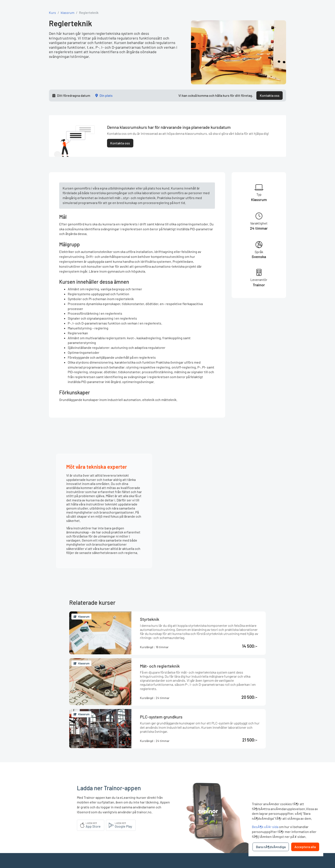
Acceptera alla (305, 847)
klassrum (68, 12)
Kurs (52, 12)
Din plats (106, 95)
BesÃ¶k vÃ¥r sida (265, 827)
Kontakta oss (270, 95)
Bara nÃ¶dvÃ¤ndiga (271, 847)
